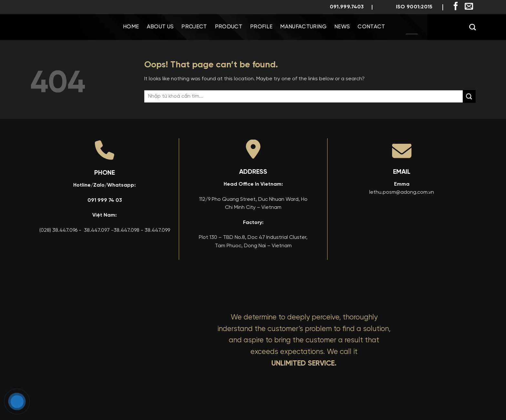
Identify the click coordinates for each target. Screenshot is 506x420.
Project (194, 27)
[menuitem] (412, 27)
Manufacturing (303, 27)
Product (229, 27)
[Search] (472, 27)
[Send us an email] (469, 7)
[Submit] (469, 96)
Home (131, 27)
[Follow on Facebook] (456, 7)
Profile (261, 27)
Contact (371, 27)
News (342, 27)
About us (160, 27)
